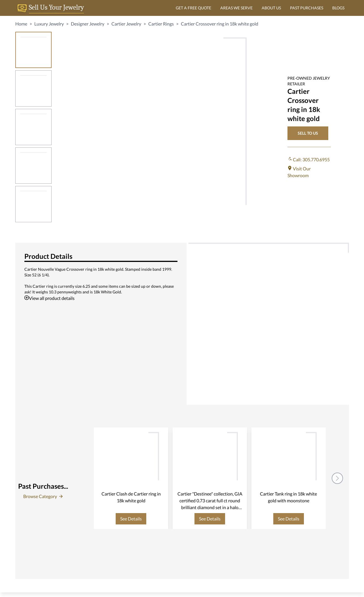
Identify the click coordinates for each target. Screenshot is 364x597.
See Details (131, 519)
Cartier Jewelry (126, 24)
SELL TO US (308, 133)
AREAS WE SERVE (236, 8)
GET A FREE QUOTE (193, 8)
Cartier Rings (161, 24)
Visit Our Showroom (299, 172)
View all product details (49, 298)
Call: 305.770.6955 (309, 159)
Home (21, 24)
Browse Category (43, 496)
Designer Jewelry (88, 24)
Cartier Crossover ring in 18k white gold (220, 24)
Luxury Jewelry (49, 24)
